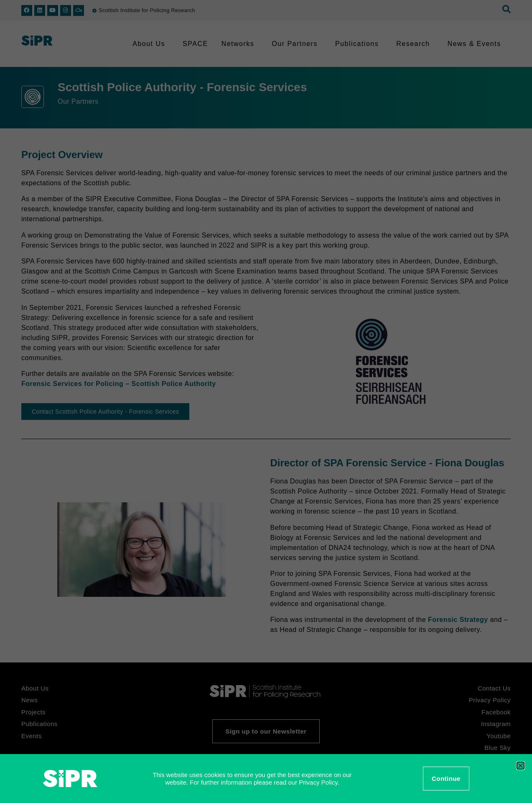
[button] (521, 766)
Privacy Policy (318, 782)
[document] (266, 401)
